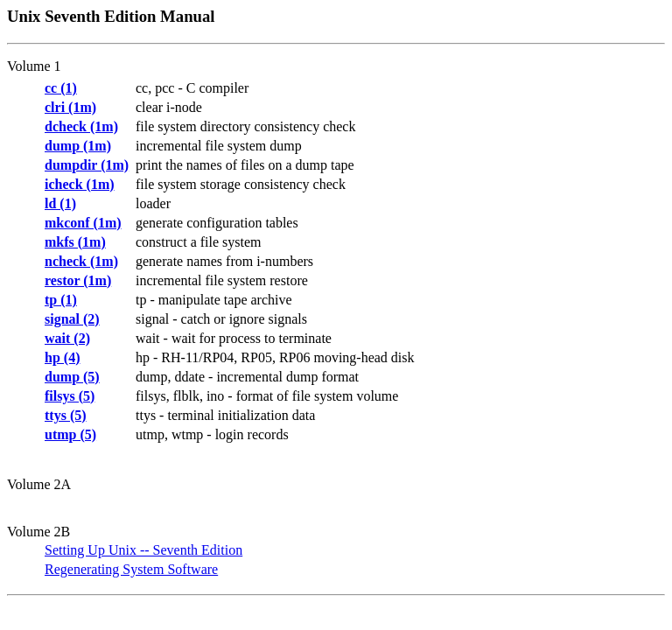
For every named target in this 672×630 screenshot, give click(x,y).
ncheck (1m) (81, 261)
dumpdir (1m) (87, 165)
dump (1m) (78, 146)
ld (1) (60, 203)
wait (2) (67, 338)
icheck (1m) (80, 184)
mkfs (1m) (75, 242)
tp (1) (61, 300)
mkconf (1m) (83, 223)
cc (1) (61, 88)
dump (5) (72, 377)
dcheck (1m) (81, 126)
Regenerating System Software (131, 569)
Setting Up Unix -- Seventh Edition (143, 550)
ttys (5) (66, 415)
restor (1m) (78, 280)
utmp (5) (70, 434)
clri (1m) (70, 107)
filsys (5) (70, 396)
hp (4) (62, 357)
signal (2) (72, 319)
